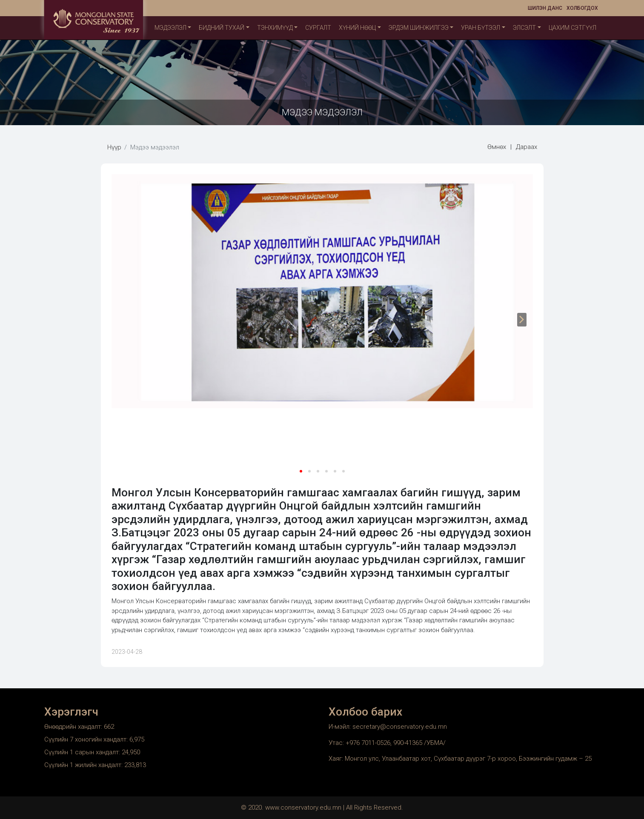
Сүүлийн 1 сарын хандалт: (83, 752)
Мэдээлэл (170, 28)
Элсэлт (524, 28)
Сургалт (318, 28)
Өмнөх (497, 147)
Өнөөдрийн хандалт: (74, 727)
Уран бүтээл (481, 28)
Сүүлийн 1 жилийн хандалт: (84, 765)
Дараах (527, 147)
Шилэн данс (545, 8)
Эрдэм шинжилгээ (419, 28)
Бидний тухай (222, 28)
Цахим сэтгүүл (572, 28)
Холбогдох (582, 8)
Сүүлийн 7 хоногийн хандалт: (87, 739)
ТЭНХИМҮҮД (275, 28)
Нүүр (114, 147)
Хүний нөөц (357, 28)
